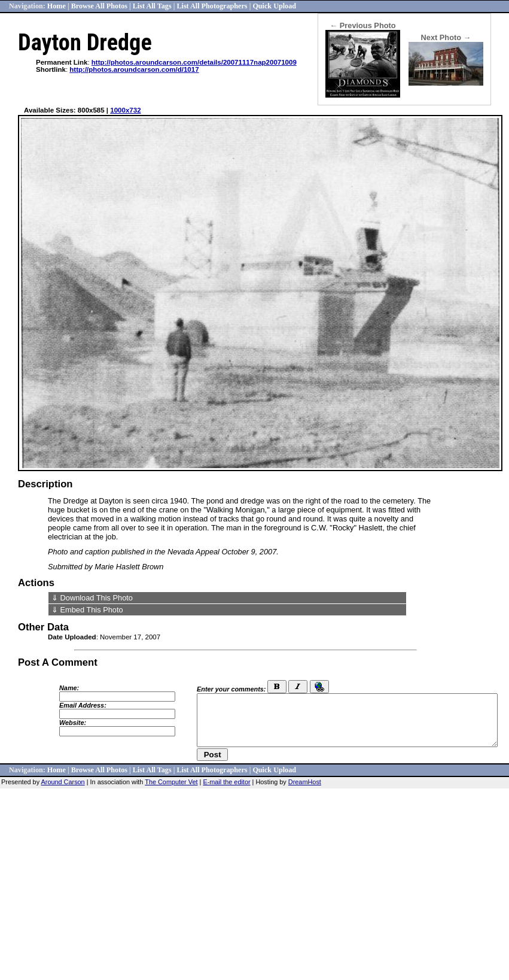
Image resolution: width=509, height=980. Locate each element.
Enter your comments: (231, 689)
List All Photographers (212, 6)
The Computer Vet (171, 782)
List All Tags (152, 6)
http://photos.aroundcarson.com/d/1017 (134, 69)
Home (57, 6)
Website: (73, 723)
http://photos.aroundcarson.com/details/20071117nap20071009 (194, 62)
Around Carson (63, 782)
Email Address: (83, 705)
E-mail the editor (226, 782)
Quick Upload (274, 6)
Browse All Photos (99, 6)
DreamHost (305, 782)
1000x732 (125, 110)
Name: (69, 688)
